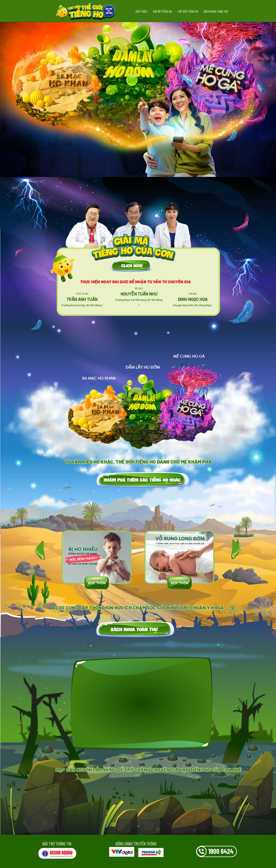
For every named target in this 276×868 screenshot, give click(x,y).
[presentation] (39, 549)
